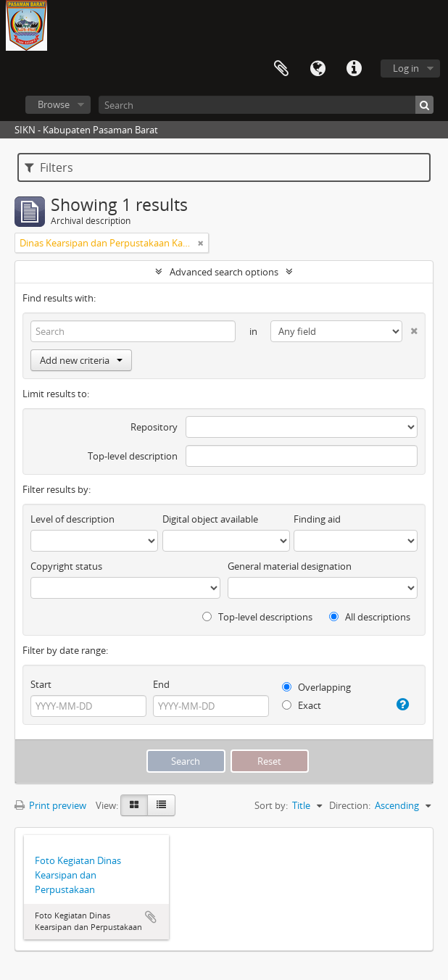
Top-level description (133, 456)
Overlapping (316, 687)
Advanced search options (224, 272)
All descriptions (370, 617)
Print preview (50, 805)
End (161, 684)
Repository (154, 427)
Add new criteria (81, 360)
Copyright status (66, 566)
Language (318, 69)
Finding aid (317, 519)
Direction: (350, 805)
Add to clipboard (151, 917)
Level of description (72, 519)
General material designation (290, 566)
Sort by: (271, 805)
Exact (302, 705)
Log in (406, 68)
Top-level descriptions (257, 617)
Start (41, 684)
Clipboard (281, 69)
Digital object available (210, 519)
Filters (49, 167)
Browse (54, 104)
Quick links (354, 69)
